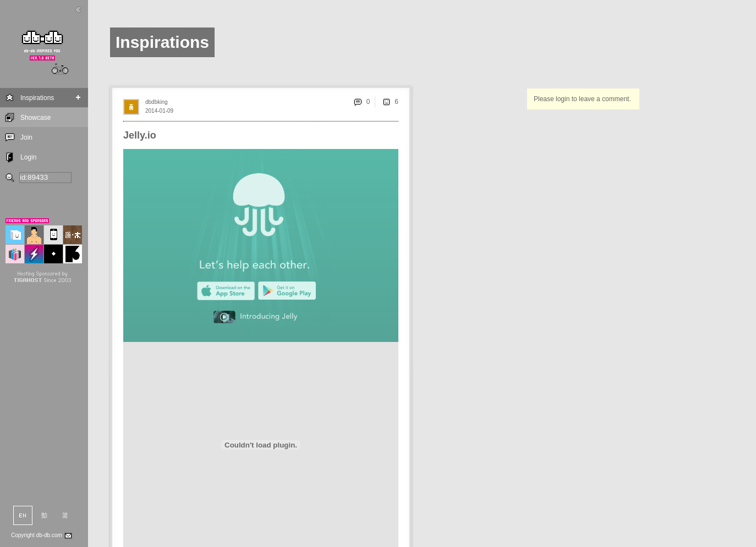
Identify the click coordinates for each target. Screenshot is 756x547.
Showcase (35, 118)
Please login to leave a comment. (582, 99)
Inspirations (37, 98)
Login (28, 157)
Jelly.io (140, 135)
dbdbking (157, 102)
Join (26, 137)
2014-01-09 (159, 111)
